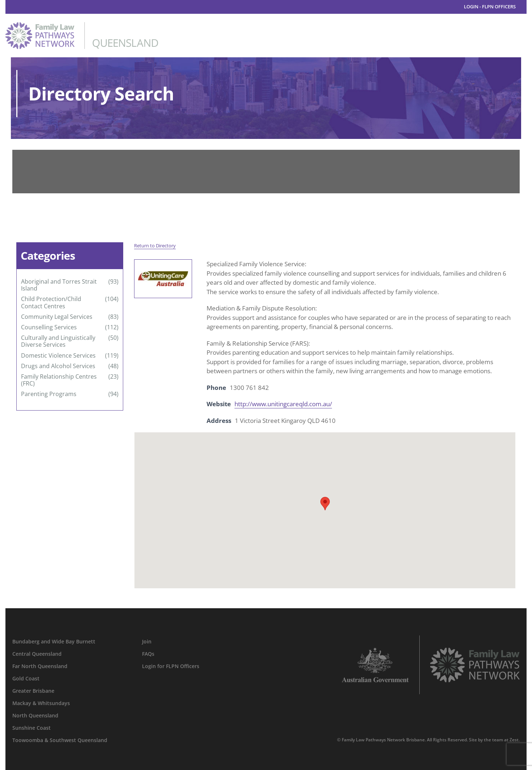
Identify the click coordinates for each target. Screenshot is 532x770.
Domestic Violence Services (58, 356)
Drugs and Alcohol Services (58, 366)
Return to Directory (155, 246)
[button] (325, 504)
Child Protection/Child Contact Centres (51, 302)
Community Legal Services (57, 317)
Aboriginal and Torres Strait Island (59, 285)
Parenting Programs (49, 394)
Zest (514, 740)
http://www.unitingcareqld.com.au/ (283, 404)
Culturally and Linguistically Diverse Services (58, 341)
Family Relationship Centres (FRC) (59, 380)
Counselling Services (49, 327)
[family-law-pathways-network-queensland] (82, 25)
